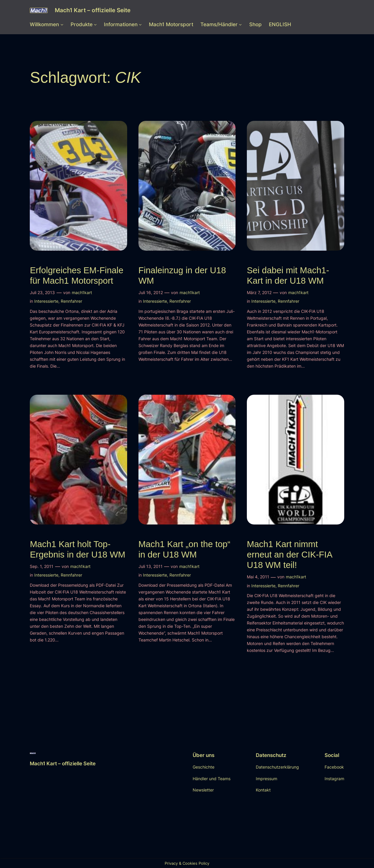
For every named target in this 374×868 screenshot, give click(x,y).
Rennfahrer (71, 301)
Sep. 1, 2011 (42, 566)
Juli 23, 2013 (42, 292)
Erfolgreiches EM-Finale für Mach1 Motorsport (77, 275)
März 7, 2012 (259, 292)
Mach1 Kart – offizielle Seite (93, 10)
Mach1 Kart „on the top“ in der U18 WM (184, 549)
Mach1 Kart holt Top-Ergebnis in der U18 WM (77, 549)
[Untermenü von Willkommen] (62, 24)
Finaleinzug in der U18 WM (182, 275)
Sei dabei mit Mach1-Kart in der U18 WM (288, 275)
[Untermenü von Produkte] (95, 24)
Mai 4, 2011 (258, 577)
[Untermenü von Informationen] (140, 24)
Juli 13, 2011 (151, 566)
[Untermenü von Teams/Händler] (240, 24)
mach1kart (82, 292)
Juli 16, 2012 (151, 292)
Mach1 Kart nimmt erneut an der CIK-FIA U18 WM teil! (289, 555)
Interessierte (46, 301)
